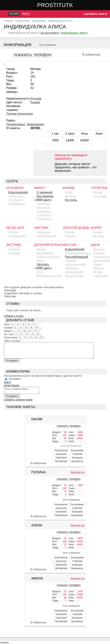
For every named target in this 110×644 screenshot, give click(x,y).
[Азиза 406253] (38, 550)
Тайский (71, 261)
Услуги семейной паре (48, 259)
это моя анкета (50, 33)
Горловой (43, 207)
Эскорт (41, 249)
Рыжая (35, 102)
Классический (18, 192)
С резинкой (45, 192)
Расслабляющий (77, 257)
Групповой (16, 200)
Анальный (15, 196)
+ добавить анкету (95, 14)
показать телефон (33, 55)
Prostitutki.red (63, 5)
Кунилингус (45, 219)
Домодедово (35, 124)
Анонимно (15, 379)
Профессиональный (78, 253)
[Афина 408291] (38, 603)
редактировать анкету (74, 33)
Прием (70, 232)
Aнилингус (44, 215)
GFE (40, 272)
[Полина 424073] (38, 497)
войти (7, 382)
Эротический (74, 272)
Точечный (72, 268)
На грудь (71, 200)
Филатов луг (78, 472)
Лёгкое (13, 232)
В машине (44, 211)
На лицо (71, 196)
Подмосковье (16, 124)
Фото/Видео (45, 253)
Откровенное (17, 236)
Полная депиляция (20, 114)
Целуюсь (43, 264)
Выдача (70, 236)
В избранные (91, 55)
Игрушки (14, 253)
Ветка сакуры (74, 276)
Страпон (14, 249)
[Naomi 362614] (38, 433)
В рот (69, 192)
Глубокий (43, 204)
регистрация (12, 385)
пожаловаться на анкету (23, 33)
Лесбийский (17, 204)
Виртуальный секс (49, 276)
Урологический (75, 264)
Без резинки (45, 196)
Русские (36, 98)
